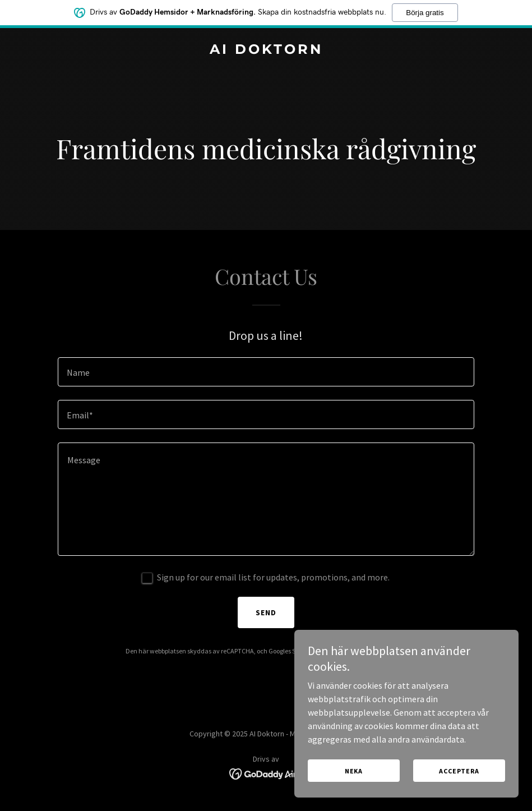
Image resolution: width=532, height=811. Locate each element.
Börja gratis (425, 13)
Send (266, 612)
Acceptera (459, 771)
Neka (354, 771)
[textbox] (266, 372)
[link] (266, 50)
